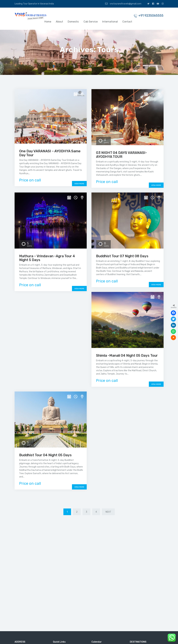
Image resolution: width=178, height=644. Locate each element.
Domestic (73, 22)
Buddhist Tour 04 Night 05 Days (45, 455)
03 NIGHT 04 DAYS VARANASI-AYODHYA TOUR (121, 155)
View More (79, 184)
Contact (127, 22)
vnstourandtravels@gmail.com (123, 4)
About (59, 22)
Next (108, 512)
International (110, 22)
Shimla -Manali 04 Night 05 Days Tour (127, 355)
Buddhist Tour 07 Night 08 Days (122, 256)
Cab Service (91, 22)
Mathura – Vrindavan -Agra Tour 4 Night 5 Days (47, 258)
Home (48, 22)
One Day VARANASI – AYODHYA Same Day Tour (50, 153)
